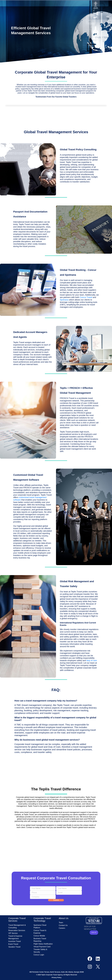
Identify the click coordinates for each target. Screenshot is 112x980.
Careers (62, 928)
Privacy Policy (57, 978)
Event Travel (13, 944)
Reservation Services (17, 930)
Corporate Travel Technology (42, 919)
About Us (64, 918)
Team (61, 923)
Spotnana (64, 300)
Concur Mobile (39, 936)
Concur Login (39, 955)
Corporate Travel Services (17, 919)
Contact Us (63, 925)
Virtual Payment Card (42, 947)
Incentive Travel (15, 941)
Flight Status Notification (43, 944)
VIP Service (13, 933)
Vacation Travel (14, 947)
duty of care (92, 660)
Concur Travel (86, 297)
